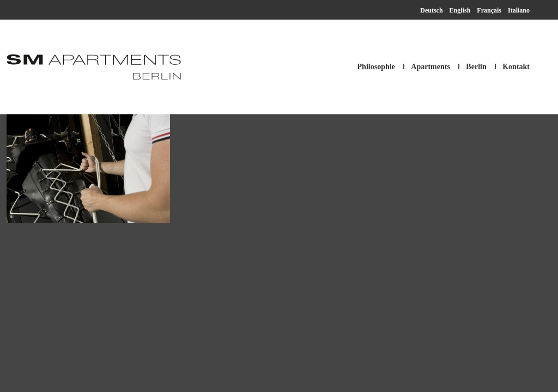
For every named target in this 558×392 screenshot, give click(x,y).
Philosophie (376, 67)
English (460, 10)
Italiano (519, 10)
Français (489, 10)
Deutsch (431, 10)
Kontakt (516, 67)
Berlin (476, 67)
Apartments (430, 67)
